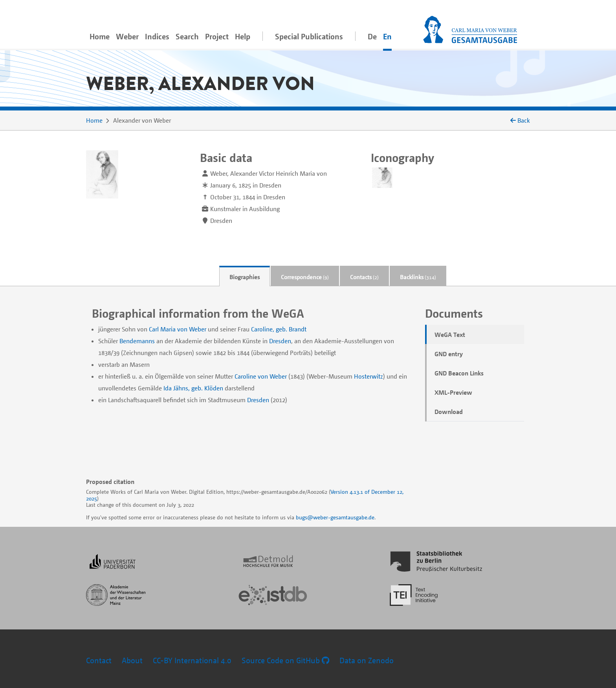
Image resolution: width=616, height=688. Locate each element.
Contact (99, 660)
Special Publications (309, 36)
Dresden (280, 341)
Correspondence (305, 277)
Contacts (364, 277)
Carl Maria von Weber (178, 329)
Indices (157, 36)
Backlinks (418, 277)
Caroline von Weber (261, 376)
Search (187, 36)
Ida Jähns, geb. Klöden (193, 388)
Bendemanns (137, 341)
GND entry (449, 354)
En (387, 36)
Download (449, 412)
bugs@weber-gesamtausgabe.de (335, 517)
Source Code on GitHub (285, 660)
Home (100, 36)
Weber (127, 36)
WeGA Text (450, 335)
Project (217, 36)
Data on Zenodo (367, 660)
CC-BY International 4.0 (192, 660)
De (372, 36)
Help (243, 36)
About (132, 660)
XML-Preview (453, 392)
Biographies (245, 277)
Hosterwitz (368, 376)
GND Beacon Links (459, 373)
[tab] (245, 276)
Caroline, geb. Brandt (279, 329)
